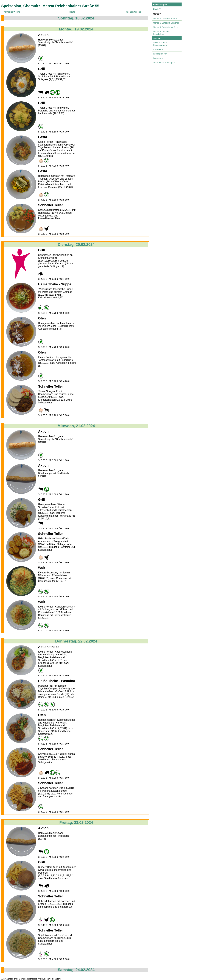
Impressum (158, 58)
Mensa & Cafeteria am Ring (166, 27)
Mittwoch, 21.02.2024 (76, 426)
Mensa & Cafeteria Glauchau (166, 23)
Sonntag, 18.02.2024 (76, 18)
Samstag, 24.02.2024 (76, 970)
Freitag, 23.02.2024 (76, 822)
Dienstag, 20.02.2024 (76, 244)
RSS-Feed (158, 49)
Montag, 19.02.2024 (76, 29)
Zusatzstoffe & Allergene (164, 63)
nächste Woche (133, 12)
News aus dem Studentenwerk (160, 44)
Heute (72, 12)
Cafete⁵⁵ (157, 9)
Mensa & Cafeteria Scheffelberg (162, 33)
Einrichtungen (160, 4)
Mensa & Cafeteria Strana (165, 18)
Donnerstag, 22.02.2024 (76, 641)
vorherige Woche (12, 12)
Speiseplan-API (160, 54)
